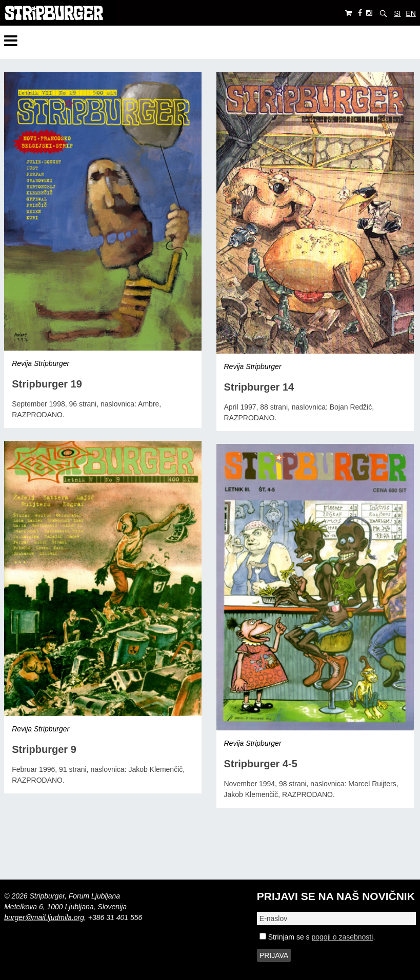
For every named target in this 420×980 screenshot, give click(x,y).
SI (397, 13)
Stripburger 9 (44, 749)
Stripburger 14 (259, 387)
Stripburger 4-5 (261, 764)
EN (411, 13)
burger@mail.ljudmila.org (44, 917)
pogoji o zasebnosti (343, 937)
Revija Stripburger (41, 363)
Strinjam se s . (317, 937)
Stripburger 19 (47, 384)
